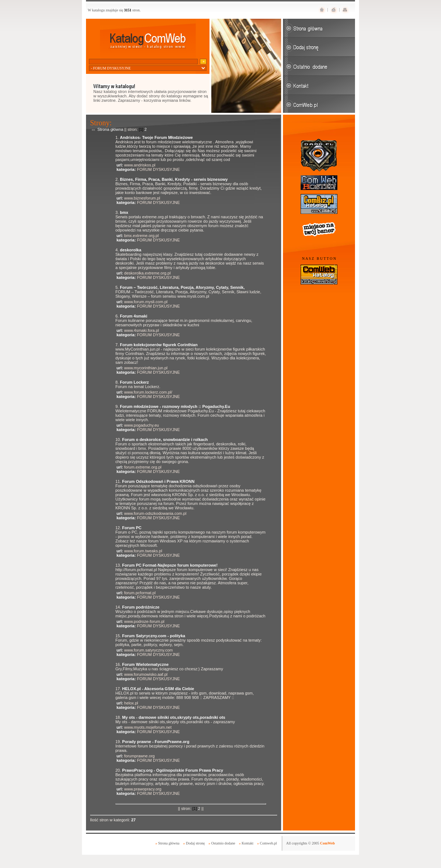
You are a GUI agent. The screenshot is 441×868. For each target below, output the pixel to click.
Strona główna (110, 129)
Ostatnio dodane (223, 843)
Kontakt (247, 843)
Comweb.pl (268, 843)
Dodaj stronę (195, 843)
